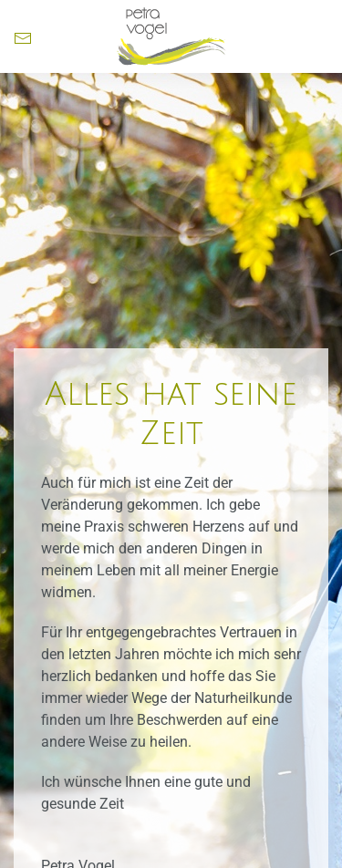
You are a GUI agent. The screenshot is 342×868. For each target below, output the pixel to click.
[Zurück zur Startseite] (171, 36)
